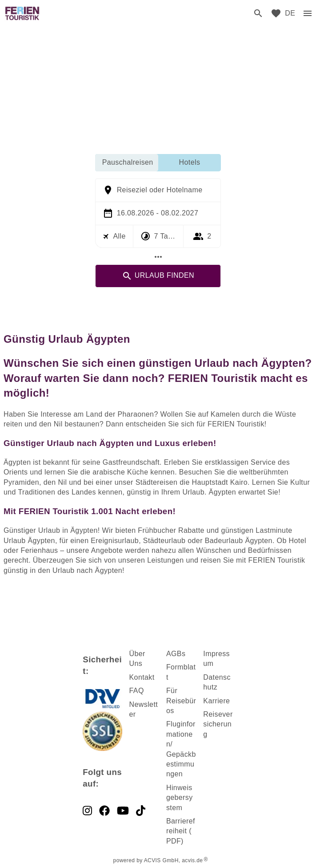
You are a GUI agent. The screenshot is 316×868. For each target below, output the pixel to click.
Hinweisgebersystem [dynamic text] (180, 798)
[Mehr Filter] (158, 257)
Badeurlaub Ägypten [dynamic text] (239, 541)
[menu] (290, 13)
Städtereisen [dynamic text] (157, 482)
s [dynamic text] (184, 654)
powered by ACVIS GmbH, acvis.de (158, 860)
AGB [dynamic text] (174, 654)
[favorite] (276, 13)
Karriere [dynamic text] (216, 701)
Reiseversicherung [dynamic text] (218, 724)
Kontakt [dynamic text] (142, 677)
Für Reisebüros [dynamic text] (181, 701)
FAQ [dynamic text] (137, 691)
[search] (258, 13)
